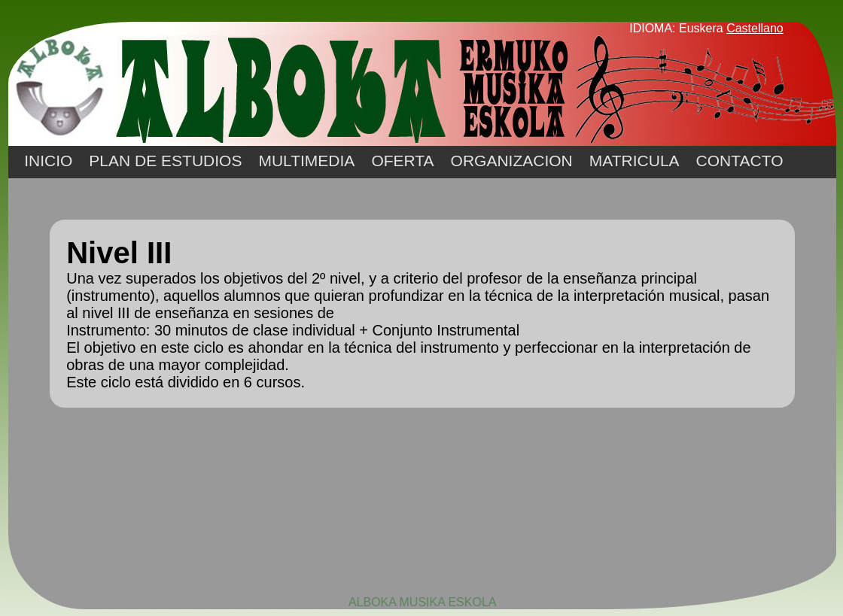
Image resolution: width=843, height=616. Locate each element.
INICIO (48, 161)
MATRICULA (635, 161)
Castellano (755, 28)
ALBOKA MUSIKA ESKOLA (423, 602)
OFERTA (402, 161)
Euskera (701, 28)
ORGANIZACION (512, 161)
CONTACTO (740, 161)
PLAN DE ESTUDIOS (165, 161)
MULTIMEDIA (306, 161)
